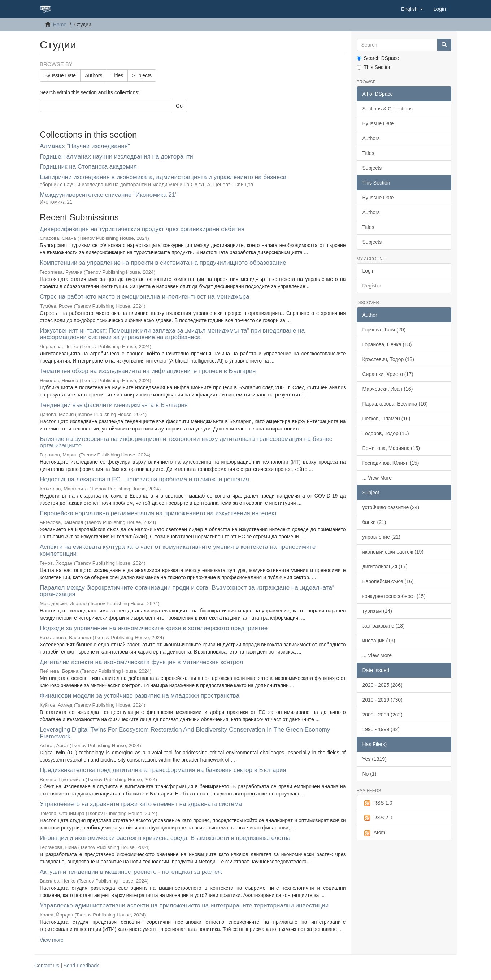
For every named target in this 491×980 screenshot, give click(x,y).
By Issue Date (60, 75)
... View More (377, 478)
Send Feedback (81, 966)
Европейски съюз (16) (388, 581)
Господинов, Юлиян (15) (391, 463)
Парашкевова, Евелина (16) (395, 404)
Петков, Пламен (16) (386, 419)
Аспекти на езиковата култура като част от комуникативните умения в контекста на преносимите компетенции (178, 550)
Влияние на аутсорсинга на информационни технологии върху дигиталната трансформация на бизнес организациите (186, 442)
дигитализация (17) (385, 567)
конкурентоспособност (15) (394, 596)
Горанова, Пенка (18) (387, 344)
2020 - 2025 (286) (383, 685)
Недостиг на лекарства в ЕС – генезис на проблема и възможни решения (144, 479)
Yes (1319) (375, 759)
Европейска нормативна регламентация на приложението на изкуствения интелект (158, 513)
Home (60, 25)
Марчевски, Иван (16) (388, 389)
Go (179, 106)
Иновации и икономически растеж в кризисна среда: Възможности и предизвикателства (165, 838)
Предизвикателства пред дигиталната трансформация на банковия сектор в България (163, 770)
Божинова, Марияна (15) (391, 448)
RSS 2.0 (377, 818)
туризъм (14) (377, 611)
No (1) (370, 774)
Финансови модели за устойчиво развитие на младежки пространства (140, 696)
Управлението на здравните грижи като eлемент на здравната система (141, 804)
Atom (374, 833)
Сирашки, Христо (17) (388, 374)
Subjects (142, 75)
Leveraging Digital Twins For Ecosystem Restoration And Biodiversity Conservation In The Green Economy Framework (185, 733)
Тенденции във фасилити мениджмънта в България (114, 405)
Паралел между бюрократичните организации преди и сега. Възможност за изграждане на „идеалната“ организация (187, 591)
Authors (94, 75)
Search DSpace (378, 58)
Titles (117, 75)
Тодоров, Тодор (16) (386, 433)
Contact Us (47, 966)
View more (52, 940)
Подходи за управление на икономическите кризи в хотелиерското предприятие (154, 628)
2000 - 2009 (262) (383, 715)
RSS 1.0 (377, 803)
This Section (374, 67)
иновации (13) (379, 641)
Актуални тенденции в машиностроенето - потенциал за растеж (131, 872)
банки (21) (374, 522)
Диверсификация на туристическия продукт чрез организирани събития (142, 229)
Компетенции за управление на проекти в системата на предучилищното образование (163, 263)
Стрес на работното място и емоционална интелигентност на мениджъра (144, 297)
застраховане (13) (384, 626)
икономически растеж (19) (393, 552)
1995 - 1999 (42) (381, 729)
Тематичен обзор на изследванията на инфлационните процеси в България (148, 371)
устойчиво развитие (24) (391, 507)
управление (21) (381, 537)
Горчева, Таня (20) (384, 330)
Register (372, 286)
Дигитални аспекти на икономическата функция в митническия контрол (141, 662)
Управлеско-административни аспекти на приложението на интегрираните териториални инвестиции (184, 905)
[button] (412, 9)
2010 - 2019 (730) (383, 700)
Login (369, 271)
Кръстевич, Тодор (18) (388, 359)
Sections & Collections (388, 109)
